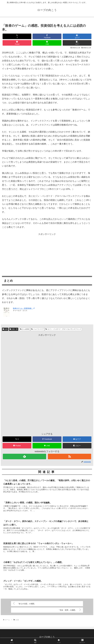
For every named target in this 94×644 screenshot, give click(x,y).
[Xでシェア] (17, 36)
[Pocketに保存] (17, 43)
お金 (5, 329)
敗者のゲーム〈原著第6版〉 (24, 308)
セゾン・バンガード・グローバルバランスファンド (63, 329)
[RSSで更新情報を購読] (69, 456)
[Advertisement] (47, 253)
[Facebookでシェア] (47, 36)
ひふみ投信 (25, 329)
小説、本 (14, 329)
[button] (77, 43)
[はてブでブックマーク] (77, 36)
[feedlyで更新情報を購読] (24, 456)
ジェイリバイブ (37, 329)
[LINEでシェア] (47, 43)
